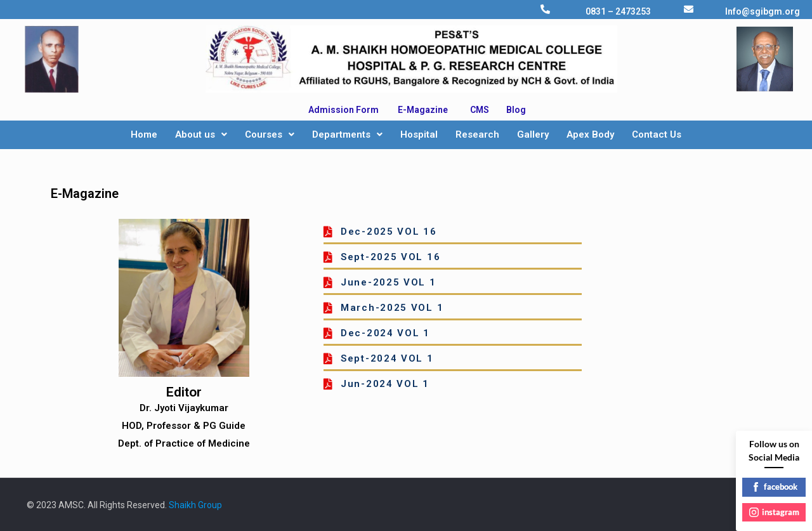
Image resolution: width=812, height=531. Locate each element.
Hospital (419, 134)
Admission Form (344, 110)
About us (201, 134)
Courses (270, 134)
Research (477, 134)
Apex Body (590, 134)
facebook (774, 487)
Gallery (533, 134)
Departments (347, 134)
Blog (516, 110)
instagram (774, 512)
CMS (480, 110)
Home (144, 134)
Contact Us (657, 134)
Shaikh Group (195, 505)
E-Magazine (423, 110)
